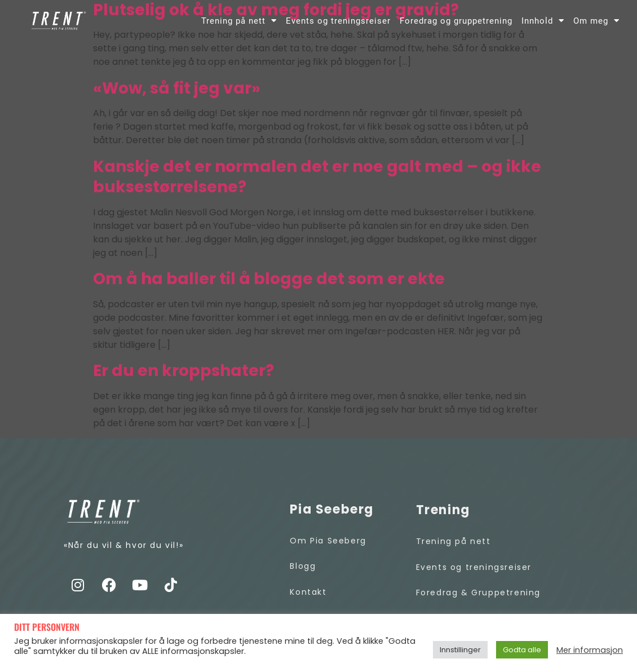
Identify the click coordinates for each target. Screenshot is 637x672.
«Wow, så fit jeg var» (177, 88)
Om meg (596, 21)
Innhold (543, 21)
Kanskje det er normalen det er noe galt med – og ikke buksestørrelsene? (317, 177)
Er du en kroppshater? (183, 371)
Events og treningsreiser (338, 21)
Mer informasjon (590, 650)
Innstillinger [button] (460, 650)
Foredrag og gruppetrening (456, 21)
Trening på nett (239, 21)
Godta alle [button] (522, 650)
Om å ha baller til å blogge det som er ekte (269, 279)
